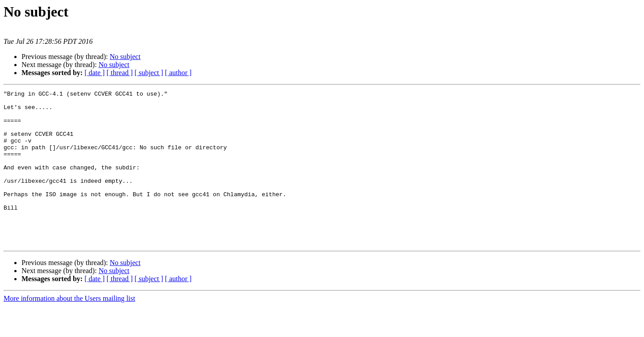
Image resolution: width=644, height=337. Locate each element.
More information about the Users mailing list (69, 329)
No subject (125, 57)
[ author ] (178, 73)
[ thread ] (120, 73)
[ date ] (95, 73)
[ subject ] (149, 73)
